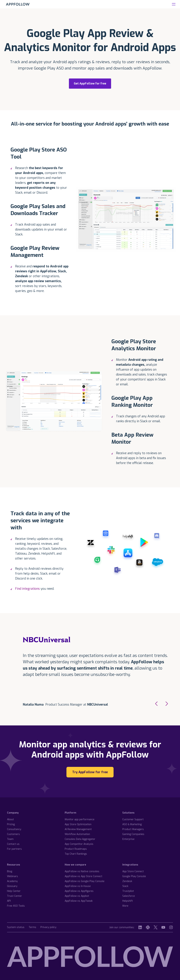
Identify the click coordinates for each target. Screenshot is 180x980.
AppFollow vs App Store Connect (83, 876)
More (125, 906)
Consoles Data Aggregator (80, 839)
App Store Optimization (78, 824)
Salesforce (129, 896)
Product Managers (133, 829)
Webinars (12, 876)
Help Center (14, 891)
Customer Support (133, 819)
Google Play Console (134, 876)
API (9, 901)
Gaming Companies (133, 834)
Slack (125, 886)
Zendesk (127, 881)
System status (16, 927)
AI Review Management (78, 829)
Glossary (12, 886)
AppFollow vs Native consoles (82, 871)
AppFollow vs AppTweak (79, 901)
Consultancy (14, 829)
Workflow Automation (77, 834)
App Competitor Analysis (79, 844)
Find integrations (28, 589)
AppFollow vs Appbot (77, 896)
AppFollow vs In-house (78, 886)
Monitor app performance (80, 819)
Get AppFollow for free (90, 83)
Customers (13, 834)
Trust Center (15, 896)
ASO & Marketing (132, 824)
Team (10, 839)
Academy (12, 881)
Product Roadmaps (76, 849)
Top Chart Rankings (76, 854)
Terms (32, 927)
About (10, 819)
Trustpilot (128, 891)
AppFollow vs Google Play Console (85, 881)
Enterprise (128, 839)
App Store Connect (133, 871)
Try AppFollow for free (90, 772)
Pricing (11, 824)
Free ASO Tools (16, 906)
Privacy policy (48, 927)
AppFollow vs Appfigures (79, 891)
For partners (14, 849)
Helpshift (128, 901)
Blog (10, 871)
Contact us (13, 844)
